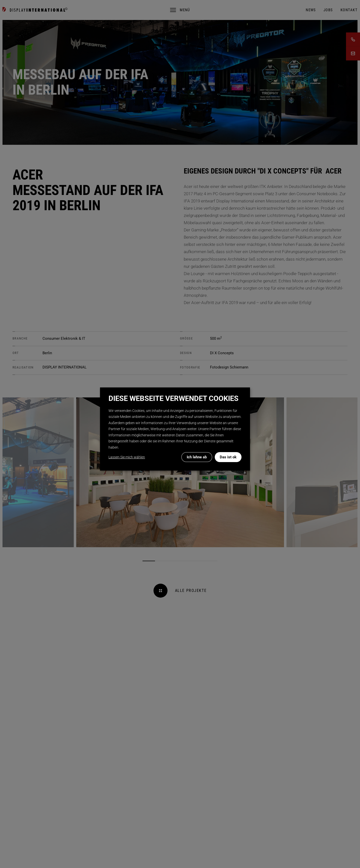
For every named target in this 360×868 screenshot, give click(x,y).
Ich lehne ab (197, 457)
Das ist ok (228, 457)
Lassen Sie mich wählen (127, 457)
